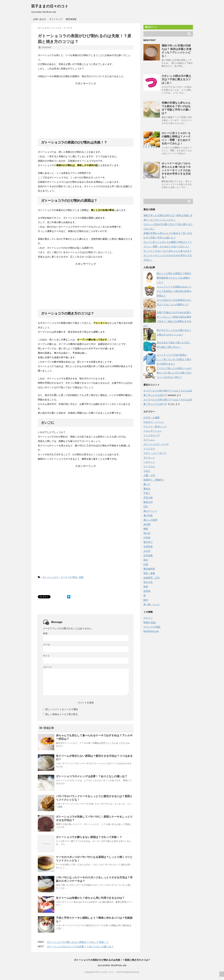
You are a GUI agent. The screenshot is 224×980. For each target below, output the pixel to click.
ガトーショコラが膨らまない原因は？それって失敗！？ (89, 837)
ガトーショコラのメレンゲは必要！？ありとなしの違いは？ (92, 776)
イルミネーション (153, 431)
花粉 (146, 587)
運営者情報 (71, 19)
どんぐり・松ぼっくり (155, 426)
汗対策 (147, 538)
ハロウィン (149, 462)
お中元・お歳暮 (152, 418)
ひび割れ (73, 577)
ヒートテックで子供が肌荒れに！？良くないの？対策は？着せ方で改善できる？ (174, 359)
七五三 (147, 471)
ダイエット (149, 458)
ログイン (148, 618)
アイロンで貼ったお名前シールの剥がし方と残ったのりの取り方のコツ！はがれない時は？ (174, 373)
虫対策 (147, 591)
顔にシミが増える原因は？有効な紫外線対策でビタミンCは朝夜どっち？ (174, 278)
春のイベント (150, 511)
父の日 (147, 551)
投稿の (150, 622)
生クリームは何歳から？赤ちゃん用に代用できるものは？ (90, 898)
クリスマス (149, 449)
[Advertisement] (86, 106)
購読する (151, 27)
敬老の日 (148, 502)
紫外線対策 (149, 569)
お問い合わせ (39, 19)
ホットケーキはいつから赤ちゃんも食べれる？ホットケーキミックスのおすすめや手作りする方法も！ (176, 170)
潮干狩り (148, 542)
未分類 (147, 524)
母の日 (147, 533)
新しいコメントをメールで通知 (62, 709)
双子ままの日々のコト (50, 6)
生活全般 (148, 555)
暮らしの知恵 (150, 520)
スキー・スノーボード (155, 453)
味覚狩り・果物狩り (154, 480)
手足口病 (148, 498)
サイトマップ (56, 19)
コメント (48, 667)
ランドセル (149, 466)
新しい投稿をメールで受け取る (62, 714)
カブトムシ (149, 440)
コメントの (152, 627)
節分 (146, 560)
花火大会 (148, 582)
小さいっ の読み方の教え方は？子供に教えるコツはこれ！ (176, 79)
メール (46, 645)
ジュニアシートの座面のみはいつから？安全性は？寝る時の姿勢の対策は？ (174, 291)
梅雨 (146, 529)
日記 (146, 506)
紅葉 (146, 564)
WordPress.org (151, 631)
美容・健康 (149, 573)
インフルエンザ (152, 435)
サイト (46, 656)
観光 (146, 600)
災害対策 (148, 547)
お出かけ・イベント (154, 422)
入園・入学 (149, 475)
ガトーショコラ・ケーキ (55, 577)
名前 (45, 633)
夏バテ (147, 484)
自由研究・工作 (152, 578)
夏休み (147, 489)
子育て (147, 493)
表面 (81, 577)
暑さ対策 (148, 515)
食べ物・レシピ (152, 604)
